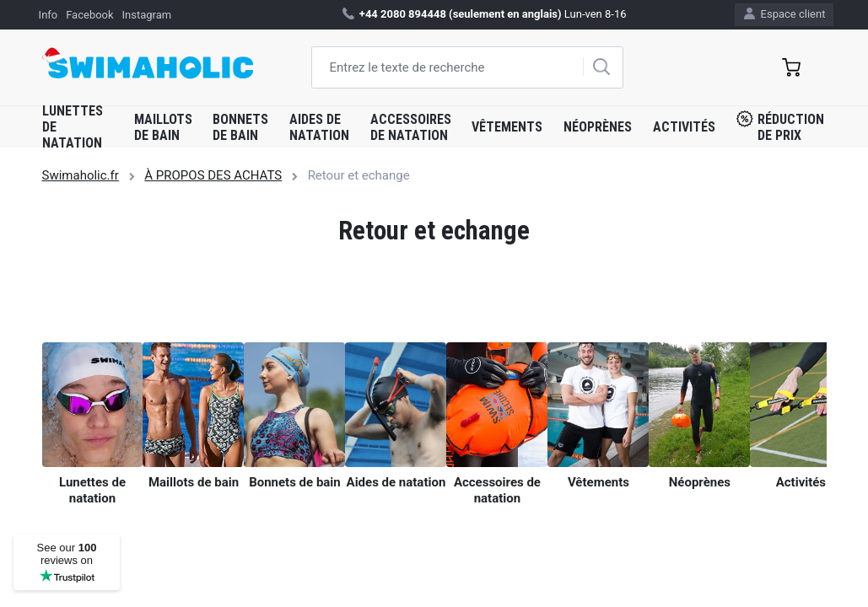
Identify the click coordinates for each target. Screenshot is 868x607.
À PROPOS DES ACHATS (213, 175)
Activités (684, 127)
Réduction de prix (780, 127)
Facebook (89, 15)
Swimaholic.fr (81, 175)
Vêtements (507, 127)
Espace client (784, 14)
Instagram (146, 15)
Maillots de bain (163, 127)
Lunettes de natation (73, 127)
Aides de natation (319, 127)
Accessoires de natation (411, 127)
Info (49, 15)
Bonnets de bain (240, 127)
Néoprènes (598, 127)
